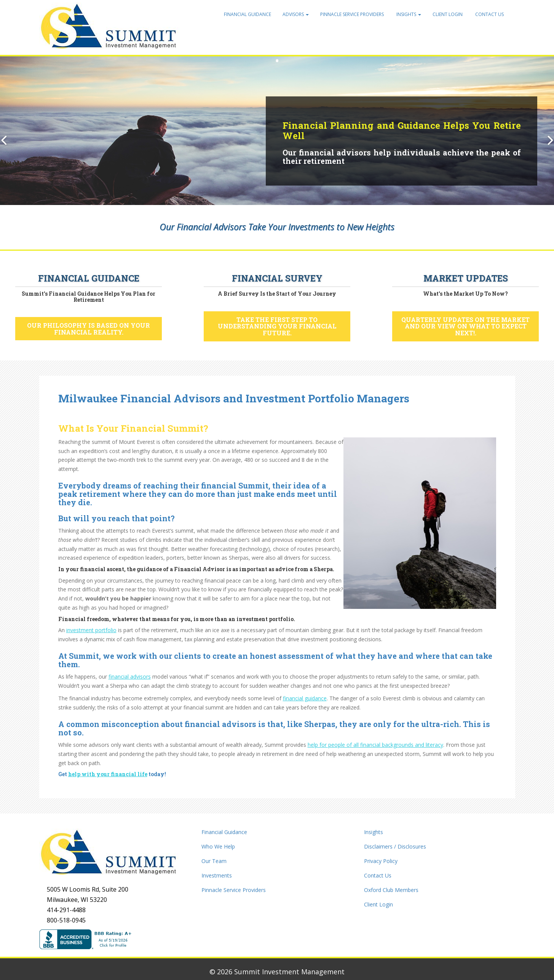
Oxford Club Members (391, 890)
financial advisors (130, 677)
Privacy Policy (381, 861)
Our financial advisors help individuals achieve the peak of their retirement (402, 157)
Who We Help (218, 846)
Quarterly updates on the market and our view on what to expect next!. (465, 326)
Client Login (448, 14)
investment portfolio (91, 630)
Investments (217, 875)
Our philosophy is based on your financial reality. (89, 329)
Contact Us (489, 14)
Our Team (214, 861)
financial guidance (305, 698)
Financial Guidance (247, 14)
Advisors (296, 14)
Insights (408, 14)
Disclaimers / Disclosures (395, 846)
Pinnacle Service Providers (352, 14)
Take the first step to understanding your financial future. (277, 326)
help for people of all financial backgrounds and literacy (375, 745)
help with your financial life (108, 774)
